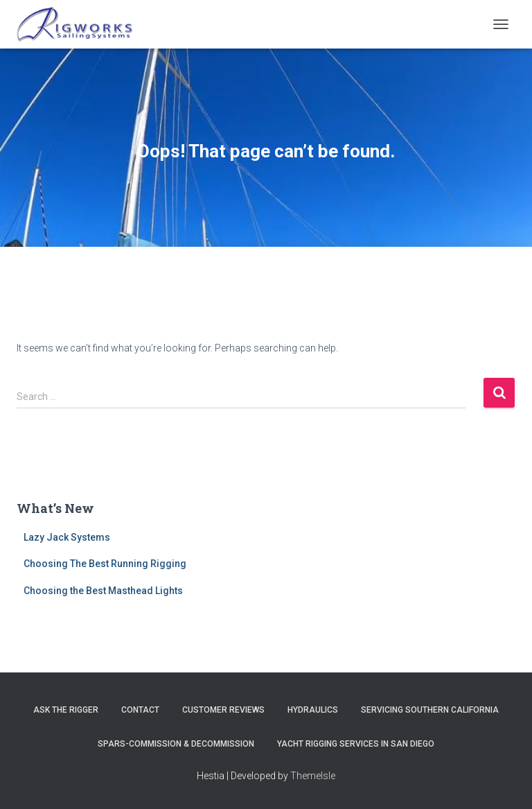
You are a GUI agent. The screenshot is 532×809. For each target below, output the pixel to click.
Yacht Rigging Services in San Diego (356, 744)
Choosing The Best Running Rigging (105, 564)
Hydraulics (313, 710)
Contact (140, 710)
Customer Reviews (223, 710)
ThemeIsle (313, 776)
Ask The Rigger (66, 710)
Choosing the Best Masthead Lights (103, 591)
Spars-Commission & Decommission (176, 744)
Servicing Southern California (430, 710)
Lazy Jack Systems (67, 537)
